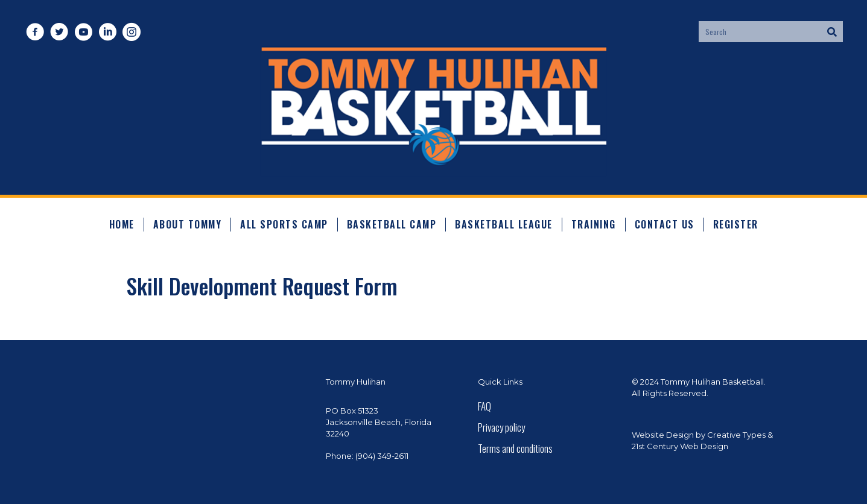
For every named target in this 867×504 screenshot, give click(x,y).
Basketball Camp (392, 225)
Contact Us (665, 225)
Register (736, 225)
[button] (35, 32)
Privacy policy (501, 427)
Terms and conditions (515, 448)
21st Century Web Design (680, 446)
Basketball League (504, 225)
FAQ (484, 406)
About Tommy (188, 225)
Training (594, 225)
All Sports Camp (284, 225)
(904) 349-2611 (382, 456)
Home (122, 225)
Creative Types (736, 435)
